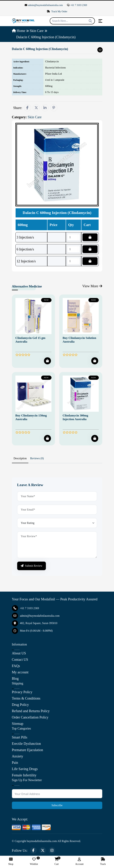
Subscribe (57, 805)
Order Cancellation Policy (30, 717)
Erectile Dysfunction (26, 744)
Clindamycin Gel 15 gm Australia (30, 340)
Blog (15, 678)
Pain (15, 763)
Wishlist (34, 861)
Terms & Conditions (26, 698)
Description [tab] (20, 458)
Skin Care (37, 31)
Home (19, 31)
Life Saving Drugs (25, 769)
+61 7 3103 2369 (77, 5)
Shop (11, 861)
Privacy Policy (22, 692)
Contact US (20, 660)
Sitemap (18, 724)
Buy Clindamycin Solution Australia (80, 340)
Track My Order (57, 11)
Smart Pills (20, 737)
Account (79, 861)
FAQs (16, 666)
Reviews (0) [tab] (37, 458)
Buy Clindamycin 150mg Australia (31, 417)
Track (103, 861)
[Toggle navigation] (100, 21)
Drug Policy (20, 705)
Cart (57, 861)
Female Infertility (24, 775)
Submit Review (32, 566)
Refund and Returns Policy (31, 711)
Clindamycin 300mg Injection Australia (75, 417)
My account (20, 672)
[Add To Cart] (47, 361)
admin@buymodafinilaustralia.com (44, 5)
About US (19, 653)
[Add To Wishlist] (100, 50)
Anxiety (18, 756)
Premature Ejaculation (27, 750)
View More (92, 286)
